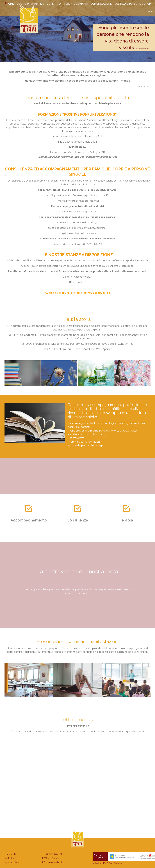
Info (151, 12)
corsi (51, 4)
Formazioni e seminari (72, 4)
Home (10, 4)
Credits (97, 863)
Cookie (118, 863)
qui (128, 731)
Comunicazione (101, 4)
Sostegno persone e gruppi (134, 4)
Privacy (108, 863)
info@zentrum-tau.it (52, 862)
